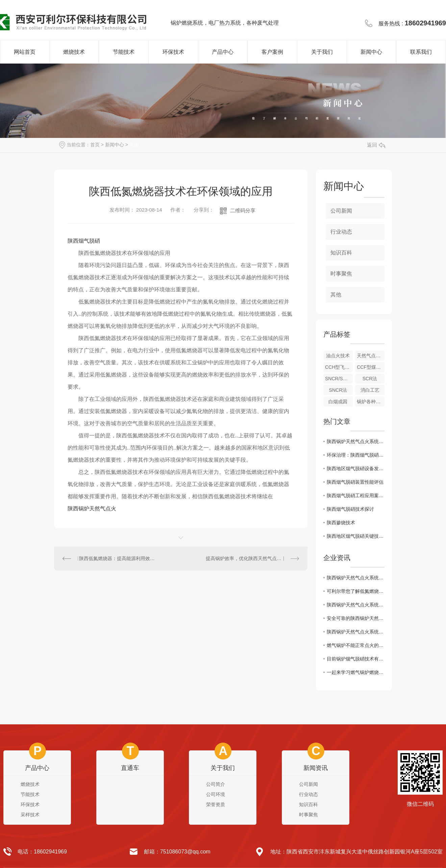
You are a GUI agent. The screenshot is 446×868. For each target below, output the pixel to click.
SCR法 (370, 379)
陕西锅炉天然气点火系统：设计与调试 (356, 605)
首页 (95, 145)
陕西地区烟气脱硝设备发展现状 (356, 468)
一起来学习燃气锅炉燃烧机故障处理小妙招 (356, 672)
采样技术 (30, 815)
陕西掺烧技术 (341, 523)
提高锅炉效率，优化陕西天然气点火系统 (248, 558)
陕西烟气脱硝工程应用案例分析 (356, 496)
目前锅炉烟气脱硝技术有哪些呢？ (356, 659)
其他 (134, 145)
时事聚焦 (341, 274)
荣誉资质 (216, 804)
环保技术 (173, 52)
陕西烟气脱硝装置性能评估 (355, 482)
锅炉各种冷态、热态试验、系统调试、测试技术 (371, 402)
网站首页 (25, 52)
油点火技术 (338, 356)
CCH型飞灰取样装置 (339, 367)
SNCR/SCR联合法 (339, 379)
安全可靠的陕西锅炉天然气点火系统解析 (356, 618)
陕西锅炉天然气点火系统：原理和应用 (356, 632)
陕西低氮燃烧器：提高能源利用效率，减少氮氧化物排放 (118, 558)
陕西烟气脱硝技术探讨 (350, 509)
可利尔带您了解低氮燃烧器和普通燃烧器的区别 (356, 591)
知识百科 (341, 253)
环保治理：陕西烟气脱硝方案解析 (356, 455)
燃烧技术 (74, 52)
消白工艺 (370, 390)
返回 (376, 145)
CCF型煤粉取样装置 (371, 367)
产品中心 (223, 52)
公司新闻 (341, 211)
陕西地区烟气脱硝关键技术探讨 (356, 536)
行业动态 (341, 232)
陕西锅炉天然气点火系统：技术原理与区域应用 (356, 441)
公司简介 (216, 784)
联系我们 (421, 52)
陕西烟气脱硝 (84, 241)
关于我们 (322, 52)
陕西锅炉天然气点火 (92, 509)
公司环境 (216, 794)
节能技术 (124, 52)
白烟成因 (338, 402)
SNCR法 (338, 390)
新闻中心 (371, 52)
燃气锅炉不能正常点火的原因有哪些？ (356, 645)
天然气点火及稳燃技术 (371, 356)
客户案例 (272, 52)
